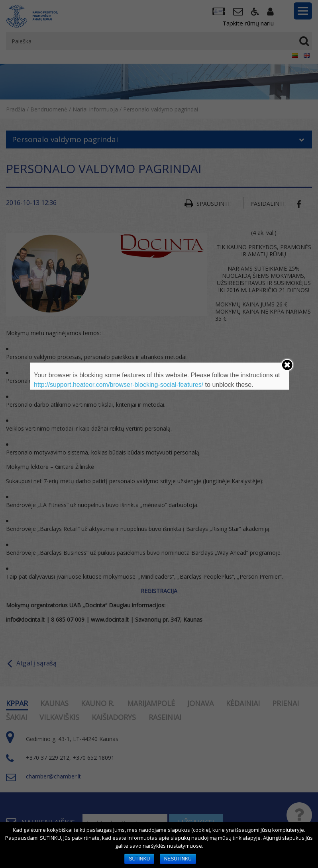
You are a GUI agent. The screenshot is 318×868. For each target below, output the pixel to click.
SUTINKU (139, 859)
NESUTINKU (178, 859)
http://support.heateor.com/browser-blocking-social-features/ (119, 385)
